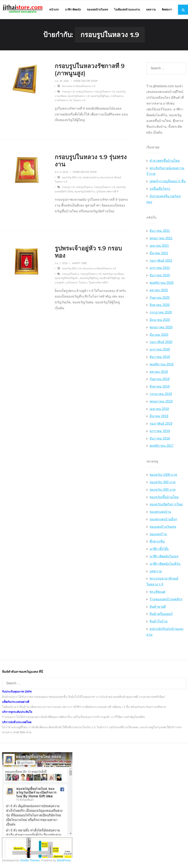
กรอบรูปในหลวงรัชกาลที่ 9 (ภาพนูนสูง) (90, 70)
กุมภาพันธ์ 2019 (161, 424)
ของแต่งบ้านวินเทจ (163, 527)
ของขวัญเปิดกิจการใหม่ (166, 505)
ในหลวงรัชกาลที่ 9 (98, 283)
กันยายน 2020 (160, 298)
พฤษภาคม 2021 (161, 239)
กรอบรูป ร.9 (68, 92)
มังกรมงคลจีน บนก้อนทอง (163, 200)
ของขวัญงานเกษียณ (113, 275)
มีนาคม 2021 (159, 254)
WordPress (64, 861)
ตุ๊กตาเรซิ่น (157, 542)
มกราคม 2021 (160, 269)
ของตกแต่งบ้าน (91, 178)
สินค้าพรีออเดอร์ (161, 615)
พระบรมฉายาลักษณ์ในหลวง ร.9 (79, 87)
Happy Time (79, 264)
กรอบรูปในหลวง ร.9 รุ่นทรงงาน (91, 162)
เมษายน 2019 (159, 410)
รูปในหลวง (72, 283)
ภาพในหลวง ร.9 (63, 101)
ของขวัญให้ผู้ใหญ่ (100, 97)
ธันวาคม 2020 (160, 276)
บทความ (156, 572)
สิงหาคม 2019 (160, 387)
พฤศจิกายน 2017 (162, 447)
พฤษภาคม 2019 (161, 402)
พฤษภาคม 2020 (161, 328)
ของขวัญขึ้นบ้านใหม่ (164, 498)
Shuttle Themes (30, 861)
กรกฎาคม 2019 (161, 395)
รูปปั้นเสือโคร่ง (160, 189)
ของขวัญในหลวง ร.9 (78, 97)
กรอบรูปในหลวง (84, 92)
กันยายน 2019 (160, 380)
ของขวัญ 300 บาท (163, 483)
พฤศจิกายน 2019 (162, 365)
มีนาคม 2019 (159, 417)
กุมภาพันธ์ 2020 (161, 343)
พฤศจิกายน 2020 (162, 284)
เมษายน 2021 (159, 246)
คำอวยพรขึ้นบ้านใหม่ (165, 161)
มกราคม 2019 (160, 432)
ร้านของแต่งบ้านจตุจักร (166, 600)
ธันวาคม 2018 (160, 439)
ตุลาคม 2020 (159, 291)
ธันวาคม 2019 (160, 358)
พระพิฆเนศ (157, 593)
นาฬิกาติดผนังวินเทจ (164, 557)
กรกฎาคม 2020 (161, 313)
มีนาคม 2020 (159, 335)
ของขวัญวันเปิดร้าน (85, 192)
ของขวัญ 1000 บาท (163, 476)
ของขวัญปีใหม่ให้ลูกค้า (67, 279)
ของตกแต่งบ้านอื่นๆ (163, 520)
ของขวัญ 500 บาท (72, 178)
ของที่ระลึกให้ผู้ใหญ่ (110, 279)
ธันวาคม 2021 (160, 232)
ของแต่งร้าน (158, 535)
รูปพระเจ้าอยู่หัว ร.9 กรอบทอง (88, 253)
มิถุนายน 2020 (160, 321)
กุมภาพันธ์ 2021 (161, 261)
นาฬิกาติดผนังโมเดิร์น (165, 565)
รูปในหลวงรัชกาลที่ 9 (107, 192)
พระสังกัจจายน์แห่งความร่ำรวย (165, 172)
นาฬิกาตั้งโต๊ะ (159, 550)
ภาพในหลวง (117, 97)
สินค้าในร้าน (159, 622)
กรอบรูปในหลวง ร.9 (104, 92)
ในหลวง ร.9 (79, 101)
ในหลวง (83, 283)
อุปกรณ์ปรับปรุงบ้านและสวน (165, 633)
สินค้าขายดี (158, 607)
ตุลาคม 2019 (159, 373)
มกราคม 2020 (160, 350)
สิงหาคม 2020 (160, 306)
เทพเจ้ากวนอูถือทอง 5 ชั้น (168, 182)
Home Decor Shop (86, 82)
